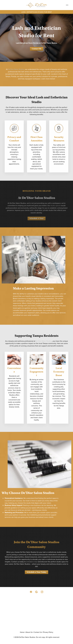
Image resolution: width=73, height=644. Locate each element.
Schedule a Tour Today (36, 575)
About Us (29, 632)
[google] (36, 592)
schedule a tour (32, 565)
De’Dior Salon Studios (16, 69)
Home (22, 632)
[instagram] (42, 592)
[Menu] (67, 5)
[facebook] (31, 592)
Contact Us (37, 49)
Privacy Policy (48, 632)
